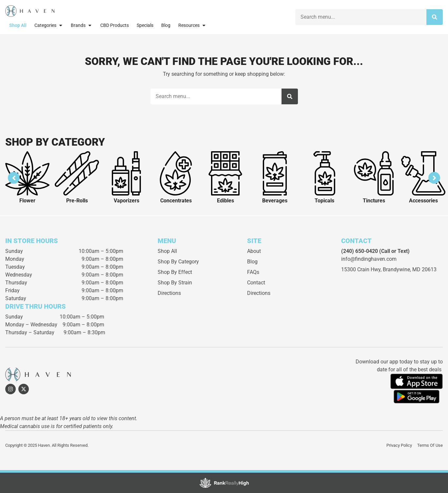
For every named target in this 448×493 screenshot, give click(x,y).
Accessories (423, 201)
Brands (81, 25)
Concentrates (176, 201)
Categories (49, 25)
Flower (27, 201)
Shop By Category (178, 262)
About (254, 251)
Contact (256, 283)
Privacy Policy (399, 445)
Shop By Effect (175, 272)
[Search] (435, 17)
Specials (145, 25)
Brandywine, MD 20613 (410, 269)
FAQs (253, 272)
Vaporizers (127, 201)
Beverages (275, 201)
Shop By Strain (175, 283)
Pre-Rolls (77, 201)
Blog (166, 25)
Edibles (225, 201)
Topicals (324, 201)
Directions (169, 293)
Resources (192, 25)
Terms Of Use (430, 445)
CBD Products (115, 25)
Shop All (18, 25)
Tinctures (374, 201)
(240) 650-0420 (360, 251)
